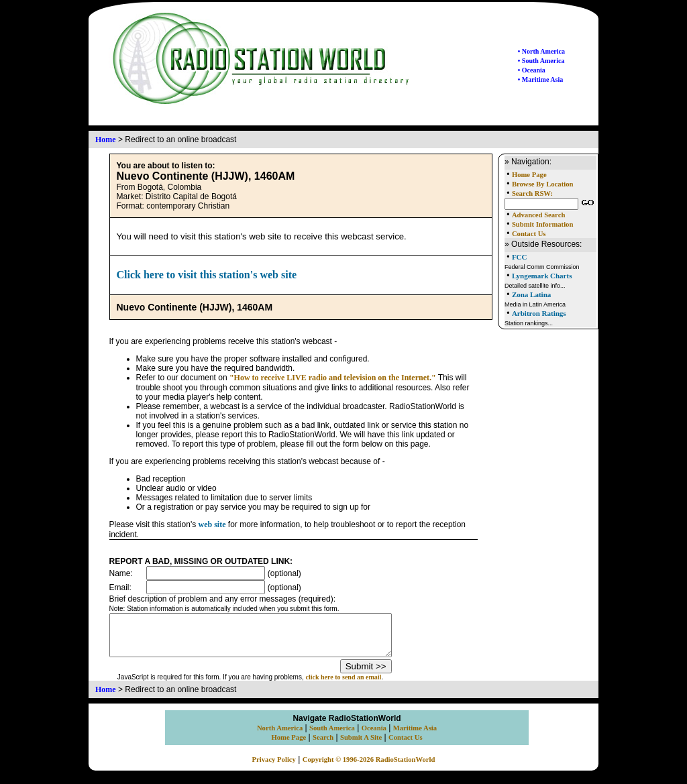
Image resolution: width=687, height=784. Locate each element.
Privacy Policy (274, 768)
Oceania (374, 736)
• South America (541, 61)
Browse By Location (543, 184)
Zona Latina (531, 294)
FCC (520, 257)
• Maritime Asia (540, 79)
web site (212, 524)
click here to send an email (361, 685)
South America (332, 736)
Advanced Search (538, 215)
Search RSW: (532, 193)
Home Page (529, 175)
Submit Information (542, 224)
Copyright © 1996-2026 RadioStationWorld (369, 768)
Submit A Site (361, 745)
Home (106, 139)
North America (280, 736)
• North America (541, 51)
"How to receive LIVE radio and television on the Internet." (333, 378)
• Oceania (532, 70)
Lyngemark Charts (542, 276)
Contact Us (529, 234)
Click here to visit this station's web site (207, 275)
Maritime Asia (415, 736)
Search (323, 745)
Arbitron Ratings (539, 313)
